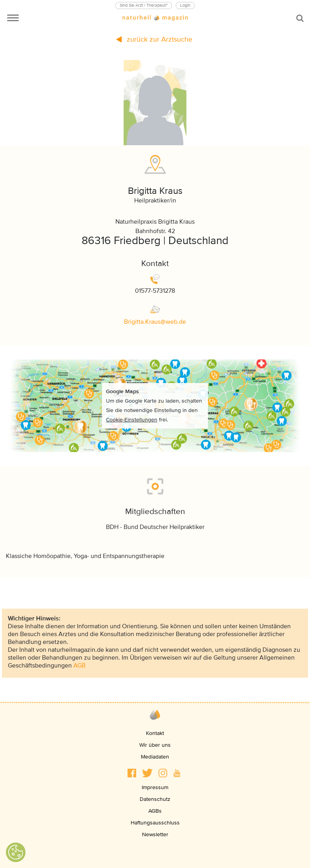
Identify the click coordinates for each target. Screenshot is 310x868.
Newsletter (155, 834)
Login (185, 5)
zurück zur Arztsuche (154, 39)
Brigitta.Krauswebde (155, 322)
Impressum (155, 787)
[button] (132, 773)
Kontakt (155, 733)
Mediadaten (155, 757)
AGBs (155, 811)
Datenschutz (155, 799)
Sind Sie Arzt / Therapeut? (144, 5)
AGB (79, 666)
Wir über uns (155, 745)
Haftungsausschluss (155, 823)
